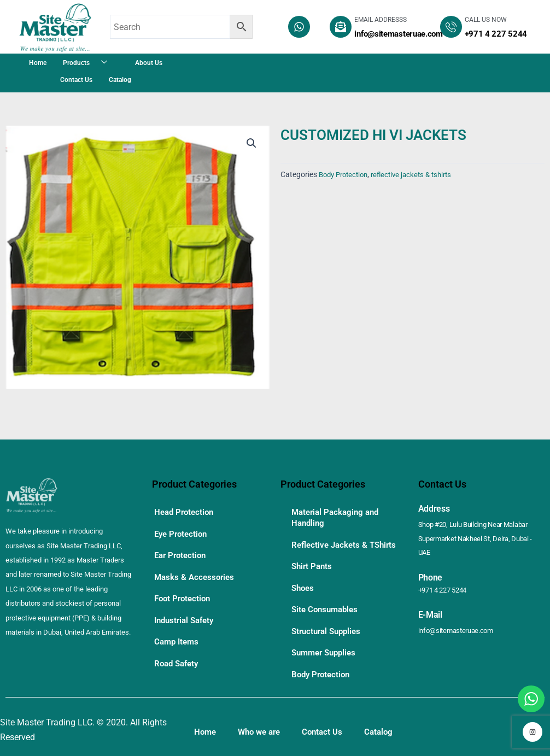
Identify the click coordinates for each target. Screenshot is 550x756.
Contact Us (76, 80)
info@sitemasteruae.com (459, 616)
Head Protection (186, 511)
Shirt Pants (313, 573)
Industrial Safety (187, 610)
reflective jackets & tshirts (420, 175)
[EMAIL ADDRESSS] (341, 27)
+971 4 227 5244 (446, 576)
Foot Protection (184, 590)
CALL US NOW (486, 20)
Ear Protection (182, 551)
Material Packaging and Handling (338, 517)
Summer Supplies (326, 651)
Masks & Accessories (196, 570)
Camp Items (178, 629)
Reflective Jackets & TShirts (331, 547)
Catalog (120, 80)
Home (38, 63)
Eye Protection (183, 531)
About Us (149, 63)
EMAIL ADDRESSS (381, 20)
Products (89, 63)
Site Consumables (327, 612)
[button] (251, 144)
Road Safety (178, 649)
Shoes (304, 592)
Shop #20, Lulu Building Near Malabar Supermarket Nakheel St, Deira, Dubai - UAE (480, 532)
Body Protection (346, 175)
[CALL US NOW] (451, 27)
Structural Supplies (329, 632)
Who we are (263, 728)
